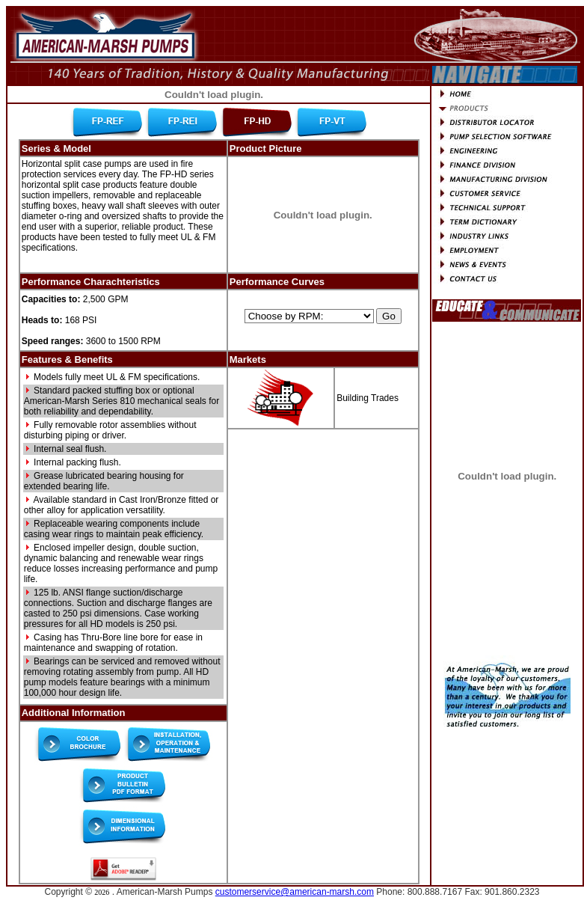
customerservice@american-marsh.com (295, 892)
